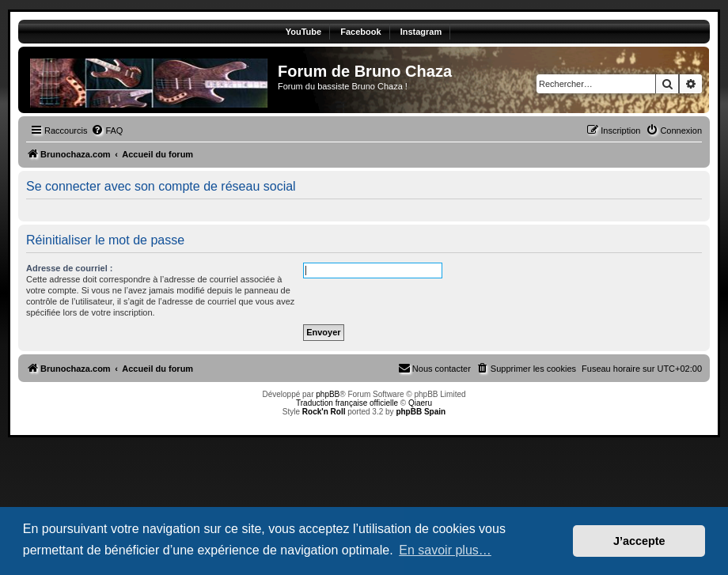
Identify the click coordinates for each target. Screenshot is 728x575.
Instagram (421, 32)
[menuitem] (107, 131)
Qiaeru (420, 403)
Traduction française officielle (347, 403)
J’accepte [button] (639, 541)
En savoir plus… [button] (445, 550)
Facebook (360, 32)
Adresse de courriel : (69, 268)
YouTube (303, 32)
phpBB (328, 394)
